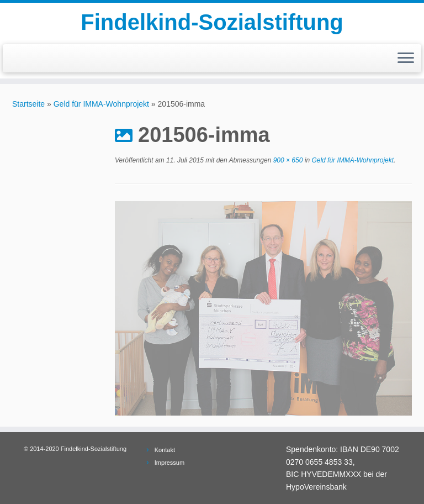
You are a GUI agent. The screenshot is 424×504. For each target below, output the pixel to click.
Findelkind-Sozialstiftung (212, 22)
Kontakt (165, 450)
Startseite (28, 104)
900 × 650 (287, 160)
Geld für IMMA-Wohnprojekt (101, 104)
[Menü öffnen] (406, 59)
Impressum (169, 463)
